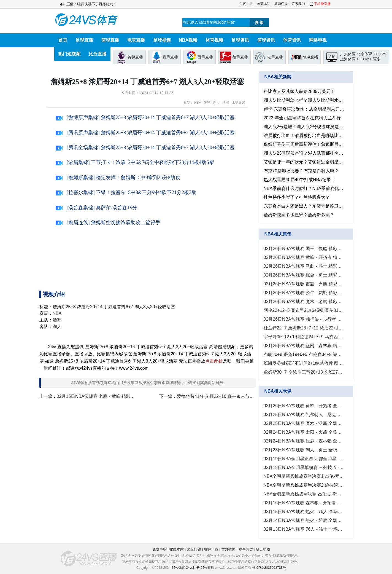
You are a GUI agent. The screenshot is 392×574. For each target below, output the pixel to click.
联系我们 (298, 4)
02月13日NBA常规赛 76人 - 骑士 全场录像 (304, 529)
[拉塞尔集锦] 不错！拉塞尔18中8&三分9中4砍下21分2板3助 (126, 192)
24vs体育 (178, 568)
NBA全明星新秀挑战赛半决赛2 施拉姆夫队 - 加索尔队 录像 (304, 485)
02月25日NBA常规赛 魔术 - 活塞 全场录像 (304, 423)
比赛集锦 (238, 103)
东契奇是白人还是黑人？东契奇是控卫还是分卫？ (304, 206)
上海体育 (348, 59)
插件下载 (211, 549)
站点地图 (263, 549)
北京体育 (364, 54)
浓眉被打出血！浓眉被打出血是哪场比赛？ (304, 136)
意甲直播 (170, 57)
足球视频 (162, 40)
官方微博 (228, 549)
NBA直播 (310, 57)
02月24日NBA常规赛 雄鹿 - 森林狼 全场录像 (304, 441)
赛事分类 (246, 549)
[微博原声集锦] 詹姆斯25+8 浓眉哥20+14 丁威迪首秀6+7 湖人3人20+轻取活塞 (145, 117)
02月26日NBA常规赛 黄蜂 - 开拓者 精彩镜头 (304, 257)
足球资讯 (240, 40)
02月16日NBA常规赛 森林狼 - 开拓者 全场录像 (304, 503)
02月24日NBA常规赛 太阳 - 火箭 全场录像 (304, 432)
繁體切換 (281, 4)
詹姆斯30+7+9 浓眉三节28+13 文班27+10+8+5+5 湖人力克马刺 (304, 372)
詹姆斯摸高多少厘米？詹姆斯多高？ (299, 215)
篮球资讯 (266, 40)
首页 (63, 40)
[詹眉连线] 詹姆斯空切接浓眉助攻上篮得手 (108, 222)
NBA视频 (188, 40)
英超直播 (135, 57)
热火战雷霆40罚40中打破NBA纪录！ (300, 180)
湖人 (216, 103)
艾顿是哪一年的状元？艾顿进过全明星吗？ (304, 162)
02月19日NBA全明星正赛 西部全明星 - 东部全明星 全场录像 (304, 459)
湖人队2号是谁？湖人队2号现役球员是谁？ (304, 127)
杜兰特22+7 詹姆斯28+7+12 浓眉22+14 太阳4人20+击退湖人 (304, 328)
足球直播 (84, 40)
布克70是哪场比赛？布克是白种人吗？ (301, 171)
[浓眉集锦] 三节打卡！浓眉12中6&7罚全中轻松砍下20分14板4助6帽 (135, 162)
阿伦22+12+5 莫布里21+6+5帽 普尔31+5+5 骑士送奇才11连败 (304, 310)
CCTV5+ (364, 59)
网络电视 (318, 40)
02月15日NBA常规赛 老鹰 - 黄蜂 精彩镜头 (98, 396)
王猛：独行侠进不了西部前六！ (91, 4)
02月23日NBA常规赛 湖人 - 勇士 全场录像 (304, 450)
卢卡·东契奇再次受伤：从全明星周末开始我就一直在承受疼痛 (304, 109)
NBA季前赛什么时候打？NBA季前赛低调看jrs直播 (304, 188)
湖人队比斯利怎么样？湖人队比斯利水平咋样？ (304, 100)
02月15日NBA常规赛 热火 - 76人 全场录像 (304, 512)
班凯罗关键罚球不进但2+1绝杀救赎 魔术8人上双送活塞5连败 (304, 363)
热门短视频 (69, 54)
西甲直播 (205, 57)
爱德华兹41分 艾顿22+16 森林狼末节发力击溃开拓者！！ (233, 396)
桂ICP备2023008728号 (269, 568)
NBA (198, 103)
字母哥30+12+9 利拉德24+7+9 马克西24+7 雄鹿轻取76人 (304, 337)
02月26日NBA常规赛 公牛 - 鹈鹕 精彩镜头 (304, 293)
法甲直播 (275, 57)
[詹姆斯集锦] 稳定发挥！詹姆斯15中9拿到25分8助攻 (118, 178)
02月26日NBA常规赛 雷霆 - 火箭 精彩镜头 (304, 284)
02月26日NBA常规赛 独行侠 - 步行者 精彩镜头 (304, 319)
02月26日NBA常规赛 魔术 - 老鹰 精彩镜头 (304, 301)
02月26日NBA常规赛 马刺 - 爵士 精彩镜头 (304, 266)
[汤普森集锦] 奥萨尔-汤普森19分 (96, 208)
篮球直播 (110, 40)
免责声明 (159, 549)
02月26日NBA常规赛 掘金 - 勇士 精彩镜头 (304, 275)
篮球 (207, 103)
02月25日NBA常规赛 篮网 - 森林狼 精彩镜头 (304, 346)
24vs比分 (193, 568)
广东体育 (348, 54)
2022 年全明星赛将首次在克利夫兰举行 (302, 118)
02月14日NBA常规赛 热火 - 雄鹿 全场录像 (304, 520)
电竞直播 (136, 40)
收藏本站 (264, 4)
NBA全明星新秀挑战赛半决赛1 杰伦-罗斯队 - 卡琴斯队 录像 (304, 476)
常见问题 (194, 549)
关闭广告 (246, 4)
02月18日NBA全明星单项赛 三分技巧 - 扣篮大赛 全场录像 (304, 467)
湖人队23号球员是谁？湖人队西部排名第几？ (304, 153)
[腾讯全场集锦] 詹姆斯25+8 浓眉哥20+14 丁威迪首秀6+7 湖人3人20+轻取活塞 (145, 147)
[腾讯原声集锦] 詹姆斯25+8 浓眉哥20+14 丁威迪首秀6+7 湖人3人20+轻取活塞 (145, 133)
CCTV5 (380, 54)
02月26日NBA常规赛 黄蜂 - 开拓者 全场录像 (304, 406)
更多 (377, 59)
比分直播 (98, 54)
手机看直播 (322, 4)
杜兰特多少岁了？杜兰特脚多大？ (297, 197)
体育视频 (214, 40)
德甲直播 (240, 57)
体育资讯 (292, 40)
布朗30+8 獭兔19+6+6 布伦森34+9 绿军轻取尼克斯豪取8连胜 (304, 354)
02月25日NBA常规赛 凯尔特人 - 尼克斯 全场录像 (304, 415)
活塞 (226, 103)
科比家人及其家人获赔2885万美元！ (299, 91)
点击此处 (214, 361)
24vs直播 (207, 568)
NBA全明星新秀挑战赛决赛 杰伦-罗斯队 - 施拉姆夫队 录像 (304, 494)
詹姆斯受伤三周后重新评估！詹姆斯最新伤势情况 (304, 144)
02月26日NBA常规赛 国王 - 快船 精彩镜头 (304, 249)
